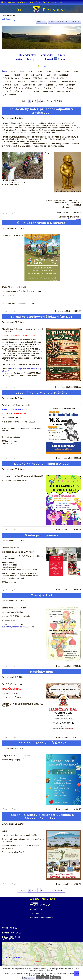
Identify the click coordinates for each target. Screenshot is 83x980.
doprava (27, 78)
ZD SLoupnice (64, 91)
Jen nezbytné (42, 978)
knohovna (21, 81)
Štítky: (5, 71)
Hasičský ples (42, 672)
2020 (31, 72)
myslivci (8, 85)
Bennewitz (38, 75)
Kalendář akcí (28, 55)
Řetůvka (19, 88)
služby (48, 88)
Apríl (26, 75)
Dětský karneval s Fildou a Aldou (41, 464)
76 (55, 101)
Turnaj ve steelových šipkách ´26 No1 (41, 317)
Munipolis (33, 59)
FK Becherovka (42, 78)
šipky (30, 88)
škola (39, 88)
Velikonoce (49, 91)
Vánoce (36, 91)
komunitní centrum (38, 81)
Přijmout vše (29, 978)
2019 (22, 72)
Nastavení (55, 978)
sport (58, 88)
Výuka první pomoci (41, 535)
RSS (41, 22)
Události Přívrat (55, 59)
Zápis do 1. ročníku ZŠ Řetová (42, 743)
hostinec (8, 81)
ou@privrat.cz (36, 913)
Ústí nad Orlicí (22, 91)
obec (18, 85)
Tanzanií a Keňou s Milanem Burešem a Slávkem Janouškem (41, 817)
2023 (58, 72)
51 (48, 101)
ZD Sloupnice (11, 95)
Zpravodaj (47, 55)
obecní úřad (30, 85)
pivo (42, 85)
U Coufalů (69, 88)
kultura (53, 81)
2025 (76, 72)
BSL (49, 75)
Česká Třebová (62, 75)
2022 (49, 72)
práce (51, 85)
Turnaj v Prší (42, 595)
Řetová (8, 88)
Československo (12, 78)
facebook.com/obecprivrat (41, 918)
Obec (38, 2)
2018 (13, 72)
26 (42, 101)
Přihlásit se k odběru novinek (64, 22)
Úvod (4, 2)
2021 (40, 72)
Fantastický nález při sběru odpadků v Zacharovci (41, 111)
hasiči (65, 78)
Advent (17, 75)
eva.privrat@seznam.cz (12, 627)
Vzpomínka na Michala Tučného (41, 393)
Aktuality (14, 2)
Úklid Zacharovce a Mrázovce (41, 223)
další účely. (49, 971)
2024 (67, 72)
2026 (7, 75)
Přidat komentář (74, 219)
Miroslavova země (68, 81)
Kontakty (57, 2)
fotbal (55, 78)
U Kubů (8, 91)
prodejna (71, 85)
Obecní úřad (27, 2)
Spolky (46, 2)
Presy (60, 85)
